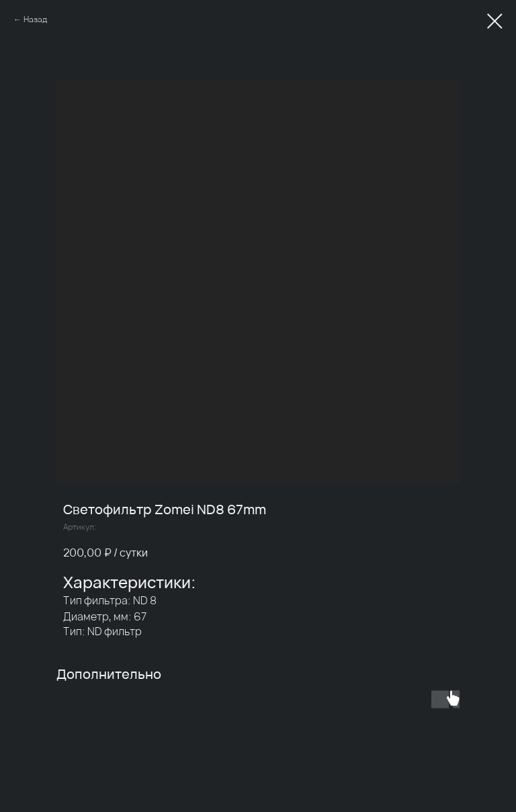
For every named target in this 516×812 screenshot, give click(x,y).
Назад (35, 19)
